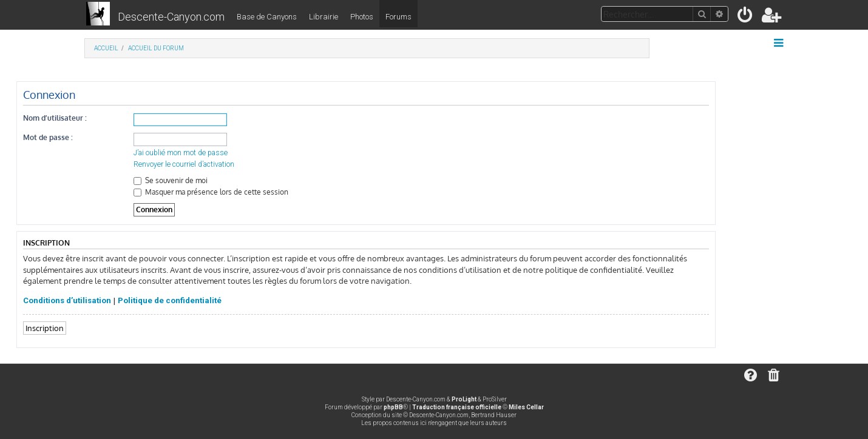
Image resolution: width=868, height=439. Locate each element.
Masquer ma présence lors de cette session (211, 192)
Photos (362, 17)
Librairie (324, 17)
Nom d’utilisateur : (55, 118)
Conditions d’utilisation (67, 300)
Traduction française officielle (457, 407)
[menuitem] (746, 17)
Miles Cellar (526, 407)
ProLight (464, 399)
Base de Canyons (267, 17)
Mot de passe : (48, 137)
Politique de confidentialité (170, 300)
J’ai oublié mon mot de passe (181, 153)
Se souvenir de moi (171, 180)
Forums (398, 17)
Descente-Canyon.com (171, 17)
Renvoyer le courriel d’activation (184, 164)
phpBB (393, 407)
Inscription (45, 328)
